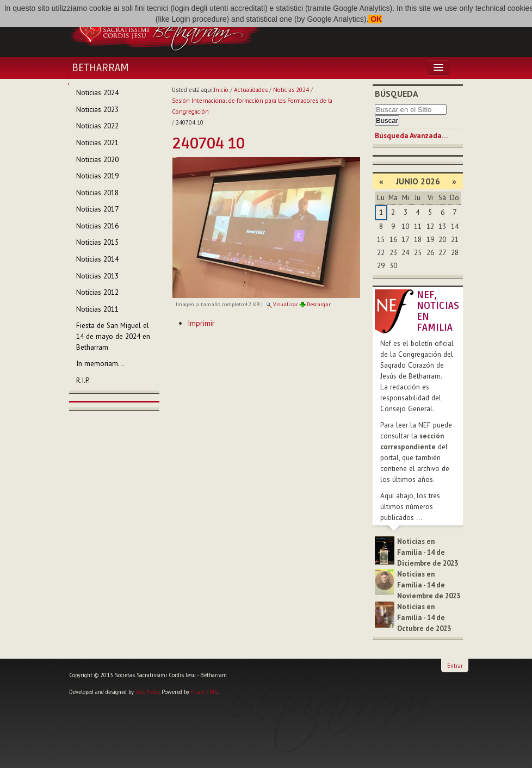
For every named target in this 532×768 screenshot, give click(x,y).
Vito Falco (147, 692)
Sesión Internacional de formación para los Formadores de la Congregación (252, 106)
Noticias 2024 (291, 90)
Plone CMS (204, 692)
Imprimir (201, 323)
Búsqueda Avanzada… (411, 136)
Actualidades (251, 90)
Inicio (221, 90)
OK (375, 19)
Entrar (455, 666)
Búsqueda (397, 94)
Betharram (100, 68)
